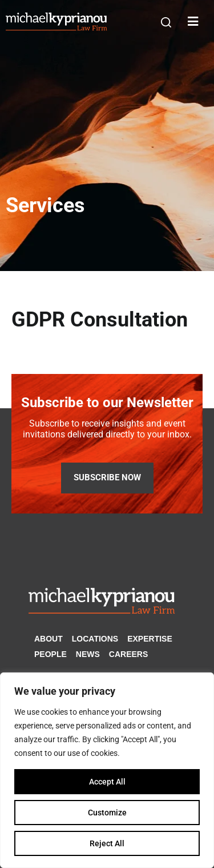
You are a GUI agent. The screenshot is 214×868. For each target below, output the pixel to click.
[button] (166, 22)
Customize (107, 813)
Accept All (107, 782)
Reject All (107, 843)
